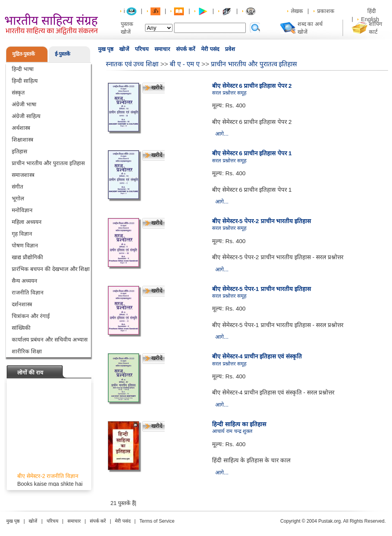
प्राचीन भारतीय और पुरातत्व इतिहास (48, 163)
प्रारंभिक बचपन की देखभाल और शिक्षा (51, 269)
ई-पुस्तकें (63, 54)
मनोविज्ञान (22, 210)
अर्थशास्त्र (21, 128)
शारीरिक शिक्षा (27, 351)
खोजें (124, 49)
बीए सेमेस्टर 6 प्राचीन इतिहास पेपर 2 (252, 86)
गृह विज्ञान (22, 234)
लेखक (297, 11)
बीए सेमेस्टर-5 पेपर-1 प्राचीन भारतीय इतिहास (261, 289)
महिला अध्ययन (27, 222)
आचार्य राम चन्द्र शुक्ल (232, 431)
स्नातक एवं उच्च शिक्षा (132, 64)
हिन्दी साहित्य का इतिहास (239, 424)
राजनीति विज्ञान (28, 293)
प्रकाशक (326, 11)
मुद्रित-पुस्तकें (24, 54)
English (370, 19)
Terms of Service (157, 521)
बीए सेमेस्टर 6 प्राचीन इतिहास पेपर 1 (252, 153)
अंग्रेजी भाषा (24, 104)
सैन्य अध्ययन (24, 281)
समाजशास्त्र (23, 175)
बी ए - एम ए (185, 64)
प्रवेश (230, 49)
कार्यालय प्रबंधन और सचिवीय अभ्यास (50, 340)
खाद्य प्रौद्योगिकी (27, 257)
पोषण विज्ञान (25, 245)
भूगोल (18, 198)
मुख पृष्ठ (106, 49)
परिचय (142, 49)
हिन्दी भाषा (23, 69)
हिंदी (372, 11)
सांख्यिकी (21, 328)
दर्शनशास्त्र (22, 304)
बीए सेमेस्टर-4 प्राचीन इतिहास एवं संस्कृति (257, 356)
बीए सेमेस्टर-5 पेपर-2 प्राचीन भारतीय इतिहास (261, 221)
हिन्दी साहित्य (25, 81)
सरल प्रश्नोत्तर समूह (229, 93)
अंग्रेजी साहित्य (26, 116)
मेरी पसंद (210, 49)
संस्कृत (18, 93)
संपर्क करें (186, 49)
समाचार (162, 49)
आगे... (222, 134)
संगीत (17, 187)
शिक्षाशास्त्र (23, 140)
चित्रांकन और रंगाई (31, 316)
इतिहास (19, 151)
